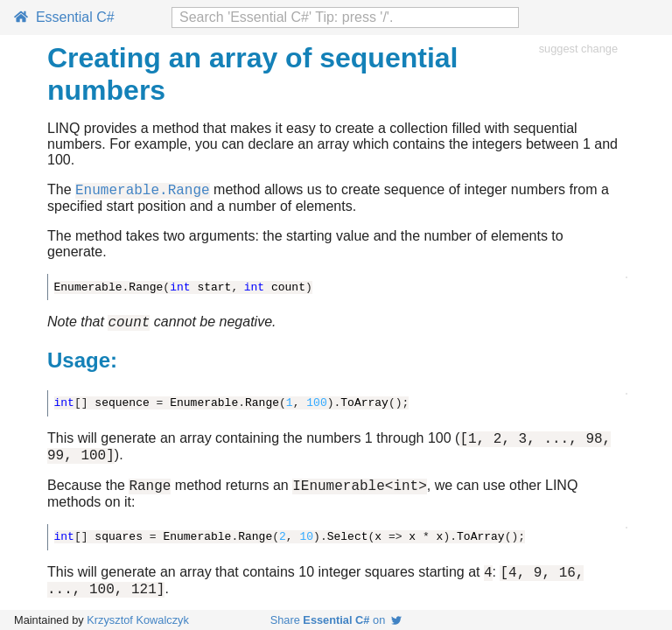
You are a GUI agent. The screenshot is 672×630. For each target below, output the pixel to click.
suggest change (578, 49)
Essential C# (64, 17)
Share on (336, 620)
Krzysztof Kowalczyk (138, 620)
